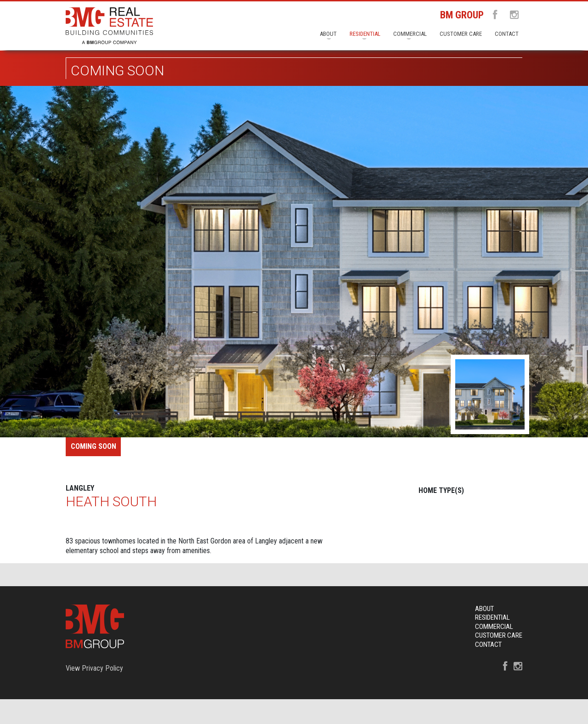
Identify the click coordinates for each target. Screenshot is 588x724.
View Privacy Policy (94, 668)
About (328, 34)
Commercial (410, 34)
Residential (365, 34)
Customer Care (461, 34)
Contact (507, 34)
